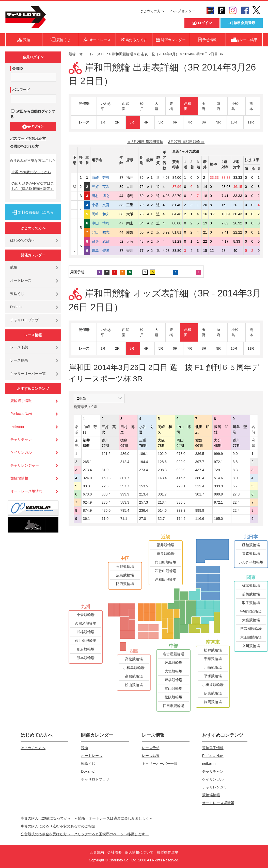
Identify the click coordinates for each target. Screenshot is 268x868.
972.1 (218, 462)
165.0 (218, 519)
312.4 (125, 462)
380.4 (200, 478)
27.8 (236, 494)
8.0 (235, 478)
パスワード (21, 90)
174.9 (181, 519)
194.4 (143, 462)
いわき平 (106, 106)
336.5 (200, 454)
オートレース (21, 280)
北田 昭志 (104, 232)
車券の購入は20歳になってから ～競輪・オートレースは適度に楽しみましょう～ (88, 818)
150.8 (106, 478)
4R (146, 122)
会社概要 (115, 852)
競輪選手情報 (21, 401)
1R (103, 122)
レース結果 (19, 360)
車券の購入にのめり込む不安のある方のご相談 (58, 826)
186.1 (143, 454)
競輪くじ (17, 294)
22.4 (236, 502)
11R (251, 122)
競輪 (14, 267)
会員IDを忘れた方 (24, 146)
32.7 (161, 519)
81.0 (105, 470)
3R (132, 122)
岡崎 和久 (104, 214)
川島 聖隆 (104, 251)
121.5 (106, 454)
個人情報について (139, 852)
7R (190, 122)
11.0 (105, 519)
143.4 (162, 478)
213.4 (143, 494)
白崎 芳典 (104, 178)
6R (175, 122)
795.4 (125, 510)
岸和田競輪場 (122, 54)
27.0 (142, 519)
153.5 (143, 486)
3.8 (235, 462)
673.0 (181, 454)
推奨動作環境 (168, 852)
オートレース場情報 (26, 491)
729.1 (218, 470)
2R (117, 122)
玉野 (204, 106)
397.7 (200, 462)
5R (161, 122)
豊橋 (171, 106)
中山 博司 (104, 223)
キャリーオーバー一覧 (28, 374)
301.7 (125, 478)
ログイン (33, 127)
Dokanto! (17, 307)
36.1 (86, 519)
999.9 (218, 454)
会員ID (18, 68)
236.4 (106, 502)
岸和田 (187, 106)
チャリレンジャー (25, 465)
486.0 (125, 454)
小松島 (235, 106)
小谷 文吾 (104, 205)
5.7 (235, 486)
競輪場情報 (19, 478)
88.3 (86, 486)
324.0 (87, 478)
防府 (218, 106)
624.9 (87, 502)
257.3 (143, 502)
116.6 (200, 519)
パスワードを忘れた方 (28, 138)
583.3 (125, 502)
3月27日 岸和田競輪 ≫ (186, 142)
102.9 (162, 454)
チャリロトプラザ (24, 320)
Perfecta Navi (21, 414)
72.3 (105, 486)
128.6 (162, 462)
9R (218, 122)
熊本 (251, 106)
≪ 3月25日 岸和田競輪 (145, 142)
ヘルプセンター (183, 11)
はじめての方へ (152, 11)
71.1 (124, 519)
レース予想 (19, 347)
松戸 (142, 106)
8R (204, 122)
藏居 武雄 (104, 241)
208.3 (162, 470)
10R (234, 122)
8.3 (235, 470)
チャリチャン (21, 439)
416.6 (181, 478)
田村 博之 (104, 196)
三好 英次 (104, 187)
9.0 (235, 454)
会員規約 (97, 852)
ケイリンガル (21, 452)
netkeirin (17, 427)
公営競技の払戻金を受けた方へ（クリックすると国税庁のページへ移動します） (85, 834)
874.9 (87, 510)
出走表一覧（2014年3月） (158, 54)
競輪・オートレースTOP (88, 54)
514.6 (218, 478)
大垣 (156, 106)
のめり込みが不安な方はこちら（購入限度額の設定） (33, 186)
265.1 (87, 462)
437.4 (200, 470)
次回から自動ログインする (33, 114)
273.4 (87, 470)
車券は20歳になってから (31, 172)
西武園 (125, 106)
